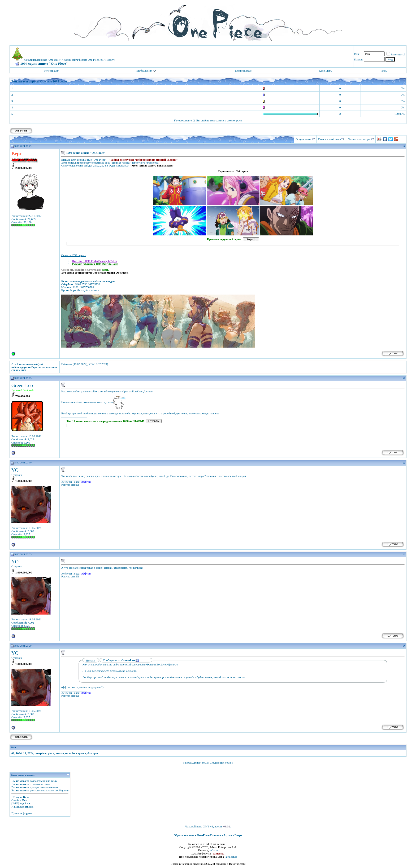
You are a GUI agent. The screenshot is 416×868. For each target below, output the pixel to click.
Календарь (325, 71)
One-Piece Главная (209, 835)
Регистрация (51, 71)
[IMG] (15, 803)
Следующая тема (220, 762)
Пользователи (244, 71)
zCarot (214, 850)
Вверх (239, 835)
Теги (13, 747)
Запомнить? (396, 54)
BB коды (17, 797)
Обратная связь (184, 835)
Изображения (144, 71)
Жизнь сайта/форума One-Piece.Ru (83, 60)
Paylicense (231, 857)
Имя (357, 54)
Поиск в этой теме (329, 139)
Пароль (359, 59)
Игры (384, 71)
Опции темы (303, 139)
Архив (228, 835)
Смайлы (16, 800)
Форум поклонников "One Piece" (42, 60)
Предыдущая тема (196, 762)
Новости (110, 60)
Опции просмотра (359, 139)
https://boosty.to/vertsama (85, 290)
